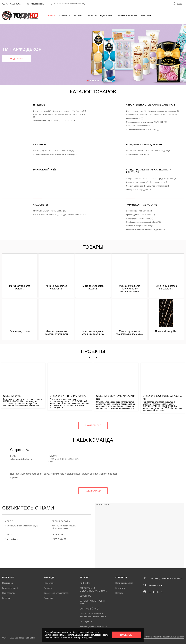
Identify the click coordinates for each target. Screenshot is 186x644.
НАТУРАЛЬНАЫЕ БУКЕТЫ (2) (46, 215)
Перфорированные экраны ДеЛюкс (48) (143, 222)
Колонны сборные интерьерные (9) (164, 111)
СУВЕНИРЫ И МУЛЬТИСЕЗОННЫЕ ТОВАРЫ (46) (55, 155)
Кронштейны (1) (146, 211)
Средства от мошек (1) (136, 186)
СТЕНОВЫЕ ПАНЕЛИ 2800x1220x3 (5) (143, 130)
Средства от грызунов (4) (137, 182)
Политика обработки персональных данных (163, 637)
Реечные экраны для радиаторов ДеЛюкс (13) (146, 230)
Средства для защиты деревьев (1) (141, 179)
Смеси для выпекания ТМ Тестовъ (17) (69, 111)
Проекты (92, 16)
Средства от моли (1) (158, 182)
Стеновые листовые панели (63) (140, 126)
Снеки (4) (57, 121)
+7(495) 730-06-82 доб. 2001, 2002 (63, 461)
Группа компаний (10, 588)
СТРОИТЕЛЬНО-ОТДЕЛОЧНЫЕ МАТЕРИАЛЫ (151, 105)
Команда (6, 598)
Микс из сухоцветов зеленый (20, 287)
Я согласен (127, 635)
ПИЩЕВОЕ (39, 105)
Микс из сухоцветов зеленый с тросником (93, 333)
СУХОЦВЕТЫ (40, 205)
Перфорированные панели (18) (140, 219)
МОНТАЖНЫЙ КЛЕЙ (44, 170)
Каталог (78, 16)
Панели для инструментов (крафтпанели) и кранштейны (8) (152, 115)
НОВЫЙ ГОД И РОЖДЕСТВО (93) (60, 151)
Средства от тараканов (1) (158, 186)
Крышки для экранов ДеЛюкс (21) (140, 215)
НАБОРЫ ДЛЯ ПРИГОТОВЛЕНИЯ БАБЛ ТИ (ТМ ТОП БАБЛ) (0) (59, 116)
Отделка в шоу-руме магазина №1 (162, 397)
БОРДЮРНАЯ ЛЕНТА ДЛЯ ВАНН (144, 145)
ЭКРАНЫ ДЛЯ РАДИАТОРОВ (142, 205)
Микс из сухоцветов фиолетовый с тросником (130, 333)
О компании (8, 583)
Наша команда (93, 491)
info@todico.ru (12, 539)
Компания (65, 16)
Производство (9, 593)
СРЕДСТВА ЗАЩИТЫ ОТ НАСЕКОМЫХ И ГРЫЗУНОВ (149, 171)
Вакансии (48, 598)
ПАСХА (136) (38, 151)
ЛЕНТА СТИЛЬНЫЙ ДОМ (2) (158, 151)
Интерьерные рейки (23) (137, 111)
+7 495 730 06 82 (59, 539)
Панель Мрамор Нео (166, 331)
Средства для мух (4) (167, 179)
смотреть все (93, 425)
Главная (50, 16)
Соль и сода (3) (69, 121)
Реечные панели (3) (135, 119)
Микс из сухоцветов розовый (93, 287)
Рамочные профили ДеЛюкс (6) (140, 226)
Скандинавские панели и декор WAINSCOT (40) (147, 122)
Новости (119, 593)
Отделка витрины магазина (68, 396)
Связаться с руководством (56, 593)
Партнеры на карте (127, 16)
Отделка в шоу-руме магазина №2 (116, 397)
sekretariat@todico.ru (21, 459)
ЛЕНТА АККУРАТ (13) (135, 151)
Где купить (106, 16)
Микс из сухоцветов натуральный (166, 287)
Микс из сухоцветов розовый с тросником (56, 333)
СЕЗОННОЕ (40, 145)
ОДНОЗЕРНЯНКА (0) (42, 121)
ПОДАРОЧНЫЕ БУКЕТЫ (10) (73, 215)
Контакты (147, 16)
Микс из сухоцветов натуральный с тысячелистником (130, 289)
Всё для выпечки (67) (42, 111)
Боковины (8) (132, 211)
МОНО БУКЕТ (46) (59, 211)
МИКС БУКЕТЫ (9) (41, 211)
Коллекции (49, 583)
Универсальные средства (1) (138, 190)
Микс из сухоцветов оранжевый (56, 287)
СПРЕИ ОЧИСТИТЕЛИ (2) (137, 155)
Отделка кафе (12, 396)
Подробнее (17, 59)
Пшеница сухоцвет (20, 331)
